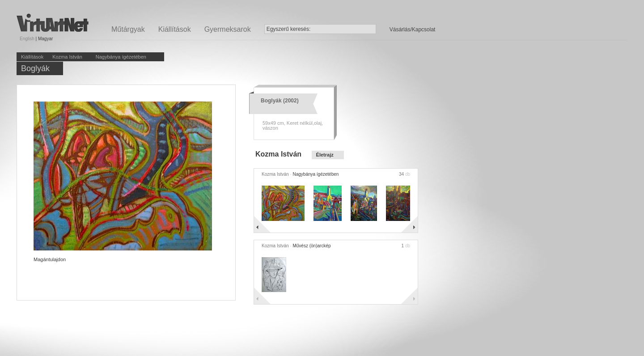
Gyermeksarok (228, 29)
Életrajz (325, 155)
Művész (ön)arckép (311, 246)
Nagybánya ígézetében (121, 57)
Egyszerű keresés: (289, 29)
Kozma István (67, 57)
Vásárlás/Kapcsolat (413, 30)
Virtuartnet (53, 23)
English (27, 39)
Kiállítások (175, 29)
